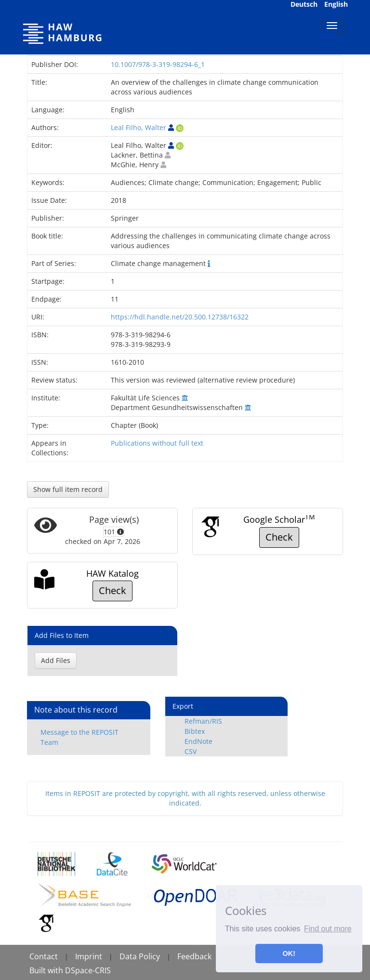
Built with (47, 970)
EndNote (198, 741)
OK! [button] (289, 954)
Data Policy (140, 956)
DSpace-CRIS (88, 970)
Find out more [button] (328, 929)
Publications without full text (157, 443)
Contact (44, 956)
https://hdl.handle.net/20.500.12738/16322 (180, 317)
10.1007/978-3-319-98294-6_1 (158, 64)
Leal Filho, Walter (139, 127)
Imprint (89, 956)
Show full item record (68, 489)
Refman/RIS (203, 721)
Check (279, 537)
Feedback (194, 956)
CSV (191, 751)
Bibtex (195, 731)
